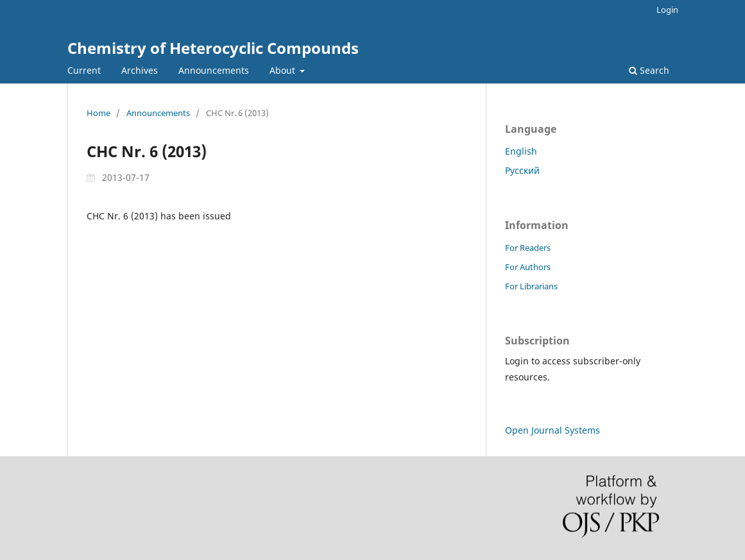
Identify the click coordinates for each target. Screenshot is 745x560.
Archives (140, 70)
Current (84, 70)
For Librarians (531, 286)
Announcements (214, 70)
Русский (522, 170)
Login (667, 10)
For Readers (528, 248)
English (521, 151)
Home (98, 113)
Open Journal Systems (552, 430)
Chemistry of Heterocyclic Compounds (213, 48)
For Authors (528, 267)
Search (649, 70)
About (284, 70)
